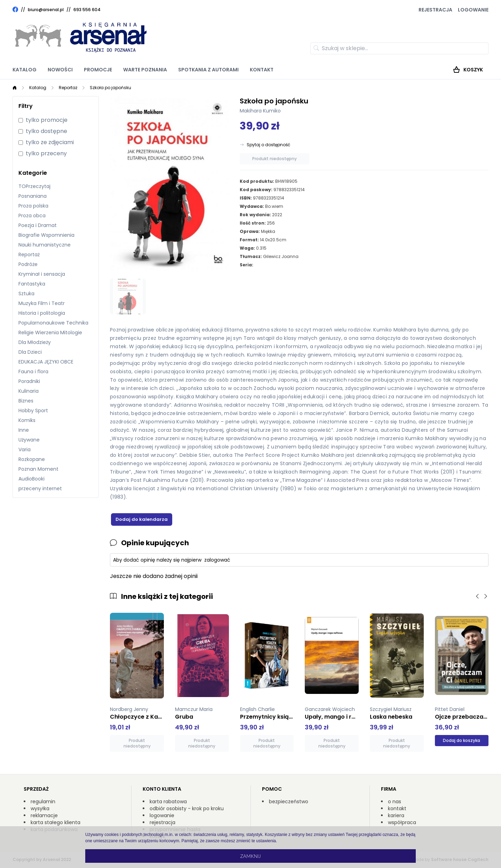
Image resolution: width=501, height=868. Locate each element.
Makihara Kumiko (260, 111)
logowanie (162, 815)
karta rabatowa (168, 801)
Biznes (26, 401)
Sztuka (26, 294)
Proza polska (33, 206)
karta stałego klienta (55, 822)
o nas (395, 801)
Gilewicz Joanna (281, 256)
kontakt (397, 808)
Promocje (98, 70)
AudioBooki (31, 479)
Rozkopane (32, 459)
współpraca (402, 822)
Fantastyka (32, 284)
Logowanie (473, 10)
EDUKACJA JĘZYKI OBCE (46, 362)
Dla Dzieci (30, 352)
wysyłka (40, 808)
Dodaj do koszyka (462, 740)
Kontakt (262, 70)
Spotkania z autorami (208, 70)
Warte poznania (145, 70)
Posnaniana (33, 196)
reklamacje (44, 815)
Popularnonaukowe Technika (53, 323)
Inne (24, 430)
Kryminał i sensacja (42, 274)
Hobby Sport (33, 410)
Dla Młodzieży (35, 342)
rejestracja (162, 822)
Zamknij (250, 856)
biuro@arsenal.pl (46, 10)
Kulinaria (29, 391)
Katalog (25, 70)
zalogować (217, 560)
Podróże (28, 264)
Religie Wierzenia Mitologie (50, 333)
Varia (25, 449)
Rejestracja (435, 10)
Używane (29, 440)
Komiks (27, 420)
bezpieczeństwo (289, 801)
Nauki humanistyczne (45, 245)
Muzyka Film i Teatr (42, 303)
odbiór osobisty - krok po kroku (187, 808)
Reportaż (68, 88)
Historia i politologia (42, 313)
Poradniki (29, 381)
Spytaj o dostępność (268, 145)
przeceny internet (40, 488)
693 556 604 (87, 10)
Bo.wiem (274, 206)
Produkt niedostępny (275, 159)
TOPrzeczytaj (34, 186)
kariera (396, 815)
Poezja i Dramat (38, 225)
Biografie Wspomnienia (46, 235)
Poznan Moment (38, 469)
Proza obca (32, 216)
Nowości (60, 70)
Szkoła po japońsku (110, 88)
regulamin (43, 801)
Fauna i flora (33, 372)
